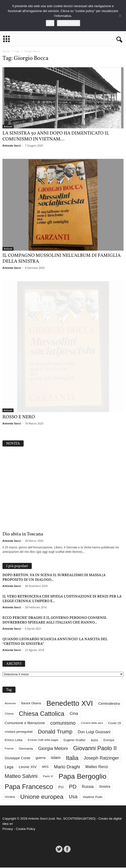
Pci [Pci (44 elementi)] (61, 787)
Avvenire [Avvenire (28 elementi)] (10, 704)
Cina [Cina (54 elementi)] (74, 714)
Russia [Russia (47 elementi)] (88, 787)
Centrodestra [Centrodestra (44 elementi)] (109, 704)
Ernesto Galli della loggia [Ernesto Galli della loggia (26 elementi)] (43, 740)
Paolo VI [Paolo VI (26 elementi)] (48, 777)
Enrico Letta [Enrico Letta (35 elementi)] (14, 740)
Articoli (8, 126)
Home (6, 51)
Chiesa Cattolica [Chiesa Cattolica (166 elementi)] (42, 714)
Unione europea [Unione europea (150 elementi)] (42, 797)
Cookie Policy (25, 829)
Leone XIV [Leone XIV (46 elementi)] (28, 767)
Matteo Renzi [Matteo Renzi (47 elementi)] (97, 767)
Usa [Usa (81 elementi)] (73, 797)
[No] (120, 16)
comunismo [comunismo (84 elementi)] (63, 723)
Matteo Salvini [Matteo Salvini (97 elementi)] (21, 777)
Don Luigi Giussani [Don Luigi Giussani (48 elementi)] (94, 732)
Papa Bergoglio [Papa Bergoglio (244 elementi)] (82, 777)
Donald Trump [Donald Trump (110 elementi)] (55, 732)
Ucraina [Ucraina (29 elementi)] (10, 797)
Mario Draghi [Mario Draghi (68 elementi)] (67, 767)
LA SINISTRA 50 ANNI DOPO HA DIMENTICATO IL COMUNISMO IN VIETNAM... (56, 136)
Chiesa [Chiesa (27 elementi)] (9, 714)
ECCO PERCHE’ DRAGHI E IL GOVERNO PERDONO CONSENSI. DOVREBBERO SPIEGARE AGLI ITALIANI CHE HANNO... (55, 620)
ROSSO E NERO (19, 418)
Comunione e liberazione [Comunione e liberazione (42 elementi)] (25, 723)
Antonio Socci (12, 145)
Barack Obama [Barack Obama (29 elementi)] (31, 704)
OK (50, 23)
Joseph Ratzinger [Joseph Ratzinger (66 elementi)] (101, 758)
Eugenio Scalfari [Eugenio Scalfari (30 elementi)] (74, 740)
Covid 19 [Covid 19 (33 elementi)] (115, 723)
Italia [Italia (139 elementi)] (72, 758)
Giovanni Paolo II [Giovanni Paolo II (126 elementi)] (95, 749)
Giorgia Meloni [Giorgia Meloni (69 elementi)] (53, 749)
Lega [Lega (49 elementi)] (9, 767)
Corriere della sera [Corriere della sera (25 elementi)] (92, 723)
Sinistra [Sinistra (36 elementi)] (105, 787)
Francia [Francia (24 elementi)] (9, 749)
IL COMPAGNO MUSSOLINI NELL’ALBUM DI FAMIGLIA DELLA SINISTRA (62, 258)
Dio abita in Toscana (23, 535)
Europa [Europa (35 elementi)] (109, 740)
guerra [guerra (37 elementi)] (41, 758)
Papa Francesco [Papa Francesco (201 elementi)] (29, 787)
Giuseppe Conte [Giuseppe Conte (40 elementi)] (17, 758)
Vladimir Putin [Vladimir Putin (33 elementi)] (93, 797)
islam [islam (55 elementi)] (56, 758)
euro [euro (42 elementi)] (94, 740)
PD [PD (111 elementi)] (73, 787)
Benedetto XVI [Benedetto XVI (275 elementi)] (70, 704)
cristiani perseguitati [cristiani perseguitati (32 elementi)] (19, 732)
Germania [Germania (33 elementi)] (26, 749)
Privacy (8, 829)
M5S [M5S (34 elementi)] (45, 767)
